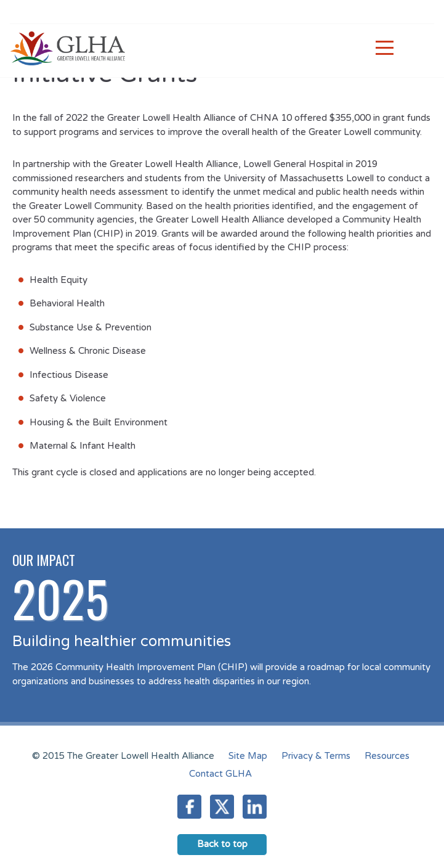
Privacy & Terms (316, 756)
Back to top (222, 844)
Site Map (248, 756)
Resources (387, 756)
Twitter (222, 807)
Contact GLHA (220, 774)
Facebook (189, 807)
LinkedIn (255, 807)
